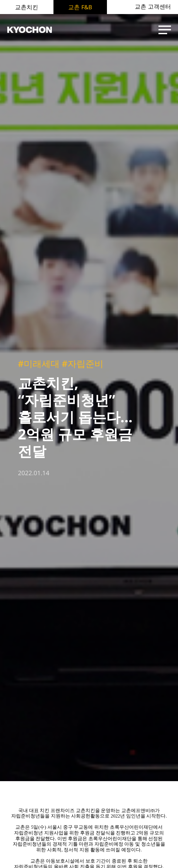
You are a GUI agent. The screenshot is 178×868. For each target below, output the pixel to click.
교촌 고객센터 (153, 7)
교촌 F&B (80, 7)
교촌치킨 (27, 7)
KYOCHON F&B (33, 30)
